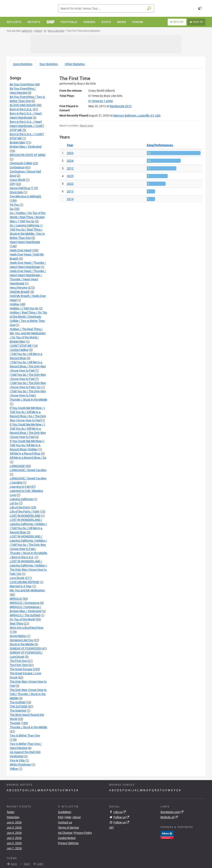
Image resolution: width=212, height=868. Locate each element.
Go (12, 209)
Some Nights (18, 636)
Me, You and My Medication (27, 590)
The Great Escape (21, 669)
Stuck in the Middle (22, 644)
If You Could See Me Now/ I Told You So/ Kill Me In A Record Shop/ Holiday (27, 445)
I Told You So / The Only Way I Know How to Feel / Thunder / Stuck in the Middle (28, 395)
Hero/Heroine (18, 288)
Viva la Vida (17, 760)
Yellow (14, 769)
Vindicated (17, 756)
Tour (49, 64)
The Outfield (17, 702)
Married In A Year (21, 586)
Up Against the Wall (22, 752)
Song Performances (160, 145)
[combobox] (106, 8)
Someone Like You (21, 640)
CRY (12, 184)
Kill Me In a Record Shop (25, 453)
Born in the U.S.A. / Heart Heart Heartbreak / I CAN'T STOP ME (27, 126)
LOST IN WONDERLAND (25, 516)
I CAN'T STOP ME (21, 346)
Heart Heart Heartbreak (25, 242)
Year (70, 145)
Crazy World (17, 180)
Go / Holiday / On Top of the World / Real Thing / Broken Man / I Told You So (28, 217)
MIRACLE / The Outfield (25, 615)
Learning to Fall (20, 487)
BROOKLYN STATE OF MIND (28, 155)
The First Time (19, 665)
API (111, 828)
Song (23, 64)
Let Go (14, 503)
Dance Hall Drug (20, 188)
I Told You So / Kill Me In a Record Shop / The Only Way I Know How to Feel (28, 366)
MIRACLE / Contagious (25, 603)
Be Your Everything (22, 84)
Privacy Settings (68, 843)
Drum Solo (16, 192)
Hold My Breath (20, 292)
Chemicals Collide (21, 163)
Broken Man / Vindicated (26, 147)
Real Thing (16, 624)
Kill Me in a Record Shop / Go (28, 458)
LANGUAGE (17, 466)
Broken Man (17, 142)
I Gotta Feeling (19, 350)
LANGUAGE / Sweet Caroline (28, 470)
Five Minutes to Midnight (25, 196)
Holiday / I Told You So (24, 308)
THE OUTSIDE (19, 706)
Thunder (15, 723)
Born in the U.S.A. (21, 109)
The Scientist (18, 711)
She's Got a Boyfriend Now (27, 628)
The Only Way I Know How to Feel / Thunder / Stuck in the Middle (28, 694)
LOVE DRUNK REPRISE (24, 582)
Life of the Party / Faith (25, 512)
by (101, 101)
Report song (87, 126)
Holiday (15, 304)
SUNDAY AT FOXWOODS (25, 648)
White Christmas (20, 765)
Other (75, 64)
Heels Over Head (20, 250)
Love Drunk (17, 578)
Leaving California (21, 499)
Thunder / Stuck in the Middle (28, 727)
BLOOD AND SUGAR (23, 105)
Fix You (14, 205)
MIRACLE (16, 599)
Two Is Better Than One (25, 735)
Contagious (17, 167)
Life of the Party (20, 507)
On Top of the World (22, 619)
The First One (18, 661)
